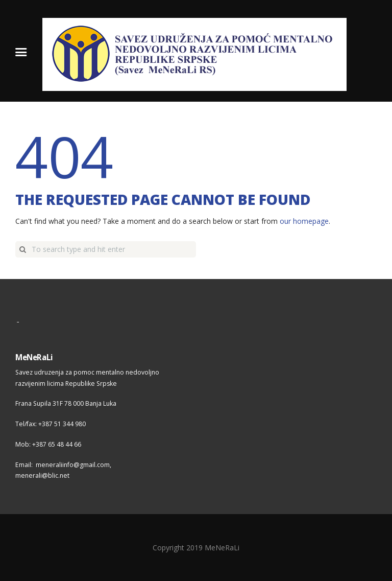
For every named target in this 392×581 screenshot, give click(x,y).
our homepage (304, 221)
